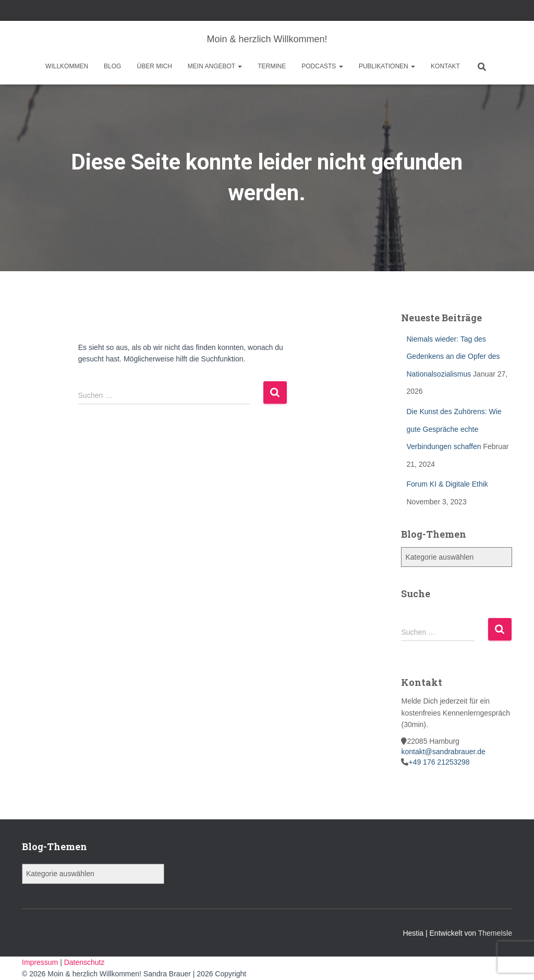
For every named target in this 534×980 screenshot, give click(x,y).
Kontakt (445, 66)
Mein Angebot (215, 66)
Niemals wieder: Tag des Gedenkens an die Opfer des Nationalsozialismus (453, 356)
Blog (112, 66)
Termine (272, 66)
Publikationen (387, 66)
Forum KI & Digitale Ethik (447, 484)
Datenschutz (84, 962)
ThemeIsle (495, 933)
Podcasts (322, 66)
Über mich (154, 66)
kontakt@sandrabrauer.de (443, 752)
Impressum (41, 962)
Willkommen (67, 66)
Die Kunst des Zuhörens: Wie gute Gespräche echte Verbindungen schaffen (454, 429)
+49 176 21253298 (439, 762)
